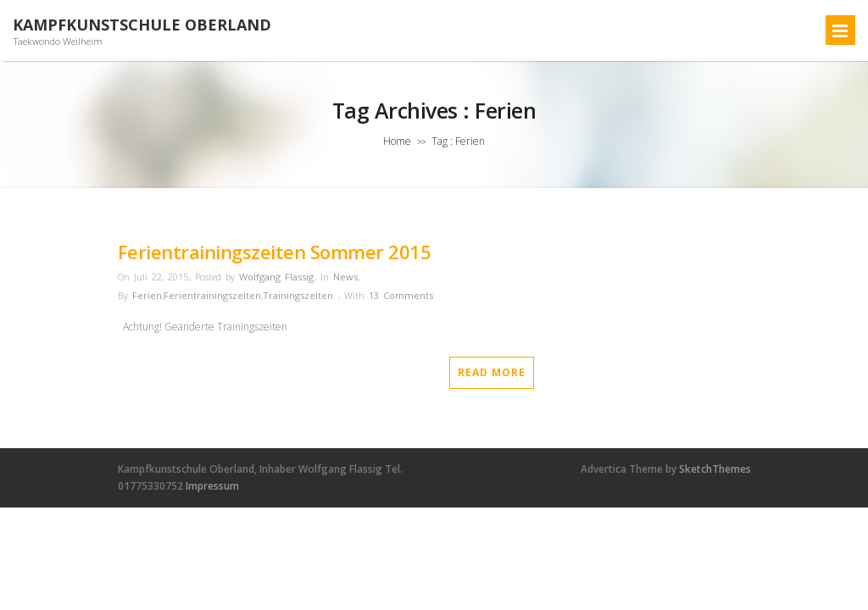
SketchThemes (715, 469)
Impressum (212, 486)
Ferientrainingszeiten (212, 295)
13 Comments (401, 295)
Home (397, 141)
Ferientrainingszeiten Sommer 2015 (275, 252)
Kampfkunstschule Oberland (142, 25)
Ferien (147, 295)
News (345, 277)
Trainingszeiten (298, 295)
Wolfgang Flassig (276, 277)
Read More (492, 372)
